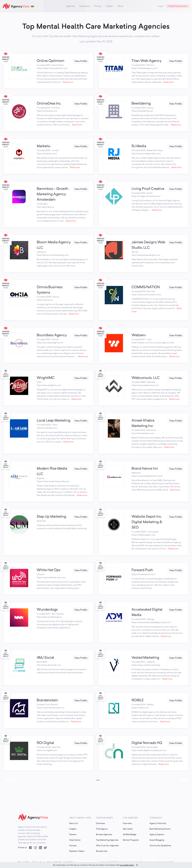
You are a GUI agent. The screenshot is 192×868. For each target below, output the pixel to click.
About (121, 6)
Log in (161, 6)
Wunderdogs (47, 610)
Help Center (75, 840)
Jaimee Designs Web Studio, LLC (148, 245)
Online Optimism (51, 61)
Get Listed (128, 829)
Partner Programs (131, 840)
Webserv (139, 335)
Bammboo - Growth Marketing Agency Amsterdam (52, 194)
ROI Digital (45, 743)
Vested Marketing (145, 658)
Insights (109, 6)
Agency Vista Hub (158, 823)
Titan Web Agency (146, 61)
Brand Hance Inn (145, 469)
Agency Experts (157, 835)
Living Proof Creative (148, 189)
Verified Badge (130, 835)
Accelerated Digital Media (147, 612)
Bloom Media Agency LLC (54, 245)
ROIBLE (138, 700)
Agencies (70, 6)
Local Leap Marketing (54, 421)
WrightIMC (46, 378)
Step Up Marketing (51, 517)
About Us (73, 823)
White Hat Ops (49, 570)
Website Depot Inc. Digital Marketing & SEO (147, 522)
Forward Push (142, 570)
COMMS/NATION (146, 287)
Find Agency (102, 829)
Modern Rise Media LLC (52, 471)
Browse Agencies (104, 835)
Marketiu (44, 146)
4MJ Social (45, 658)
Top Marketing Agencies (107, 840)
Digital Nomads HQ (147, 743)
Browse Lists (102, 851)
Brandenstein (47, 700)
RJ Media (139, 146)
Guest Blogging (157, 840)
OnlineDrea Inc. (49, 104)
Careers (73, 835)
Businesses (85, 6)
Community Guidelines (160, 846)
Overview (100, 823)
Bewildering (141, 104)
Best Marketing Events (160, 829)
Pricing (98, 6)
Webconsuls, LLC (146, 378)
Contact (73, 846)
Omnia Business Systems (50, 290)
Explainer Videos (77, 851)
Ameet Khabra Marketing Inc (143, 423)
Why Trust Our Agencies (107, 846)
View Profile (81, 61)
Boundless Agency (52, 335)
